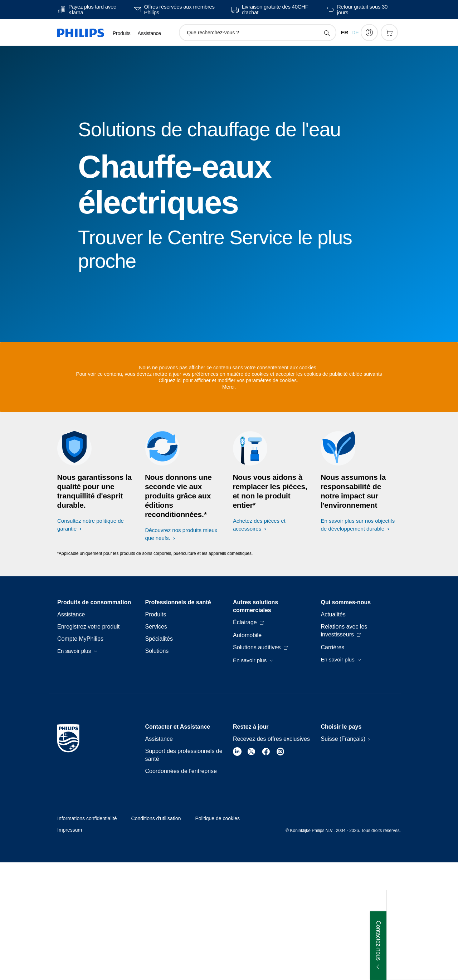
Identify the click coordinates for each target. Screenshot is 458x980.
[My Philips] (369, 33)
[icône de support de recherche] (327, 33)
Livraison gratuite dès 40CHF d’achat (275, 10)
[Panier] (389, 33)
